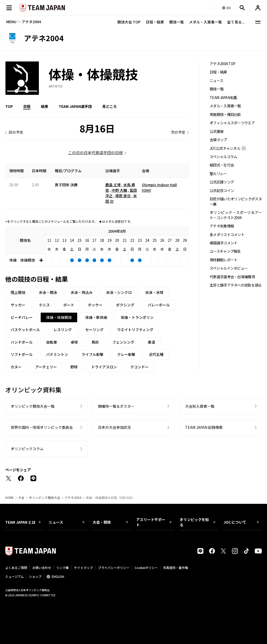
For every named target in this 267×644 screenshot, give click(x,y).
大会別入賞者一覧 (200, 406)
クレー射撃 (126, 354)
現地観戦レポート (223, 260)
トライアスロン (104, 367)
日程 (27, 106)
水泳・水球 (154, 292)
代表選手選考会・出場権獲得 (232, 277)
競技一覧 (177, 22)
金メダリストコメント (227, 235)
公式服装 (217, 131)
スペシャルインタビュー (229, 268)
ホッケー (95, 305)
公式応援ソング (222, 182)
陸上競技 (18, 292)
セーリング (94, 330)
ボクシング (125, 305)
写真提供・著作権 (175, 568)
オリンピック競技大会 (45, 498)
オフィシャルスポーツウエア (232, 123)
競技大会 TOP (129, 22)
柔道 (151, 342)
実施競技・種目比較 (225, 114)
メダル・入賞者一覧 (205, 22)
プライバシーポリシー (114, 568)
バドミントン (57, 354)
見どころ (110, 106)
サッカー (18, 305)
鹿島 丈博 (113, 185)
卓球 (74, 342)
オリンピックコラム (27, 449)
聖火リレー (218, 174)
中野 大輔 (119, 190)
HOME (10, 498)
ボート (69, 305)
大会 (21, 498)
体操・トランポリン (137, 317)
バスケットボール (25, 330)
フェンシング (123, 342)
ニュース (216, 81)
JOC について (241, 522)
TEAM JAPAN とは (23, 522)
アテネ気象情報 (222, 226)
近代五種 (156, 354)
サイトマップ (83, 568)
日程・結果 (155, 22)
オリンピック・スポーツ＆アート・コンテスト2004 (236, 215)
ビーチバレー (22, 317)
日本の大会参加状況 (114, 427)
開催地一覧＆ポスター (116, 406)
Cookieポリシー (146, 568)
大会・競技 (110, 522)
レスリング (63, 330)
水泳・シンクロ (119, 292)
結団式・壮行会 (222, 165)
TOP (9, 106)
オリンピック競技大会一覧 (33, 406)
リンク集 (63, 568)
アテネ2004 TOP (222, 64)
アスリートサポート (154, 522)
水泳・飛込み (82, 292)
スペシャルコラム (223, 157)
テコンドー (139, 367)
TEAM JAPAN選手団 (75, 106)
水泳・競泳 (48, 292)
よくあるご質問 (16, 568)
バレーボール (159, 305)
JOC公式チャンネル (225, 148)
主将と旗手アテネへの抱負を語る (236, 285)
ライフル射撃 (93, 354)
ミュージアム (14, 576)
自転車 (52, 342)
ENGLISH (58, 576)
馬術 (95, 342)
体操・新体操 (96, 317)
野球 (74, 367)
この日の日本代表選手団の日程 (95, 153)
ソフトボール (22, 354)
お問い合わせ (42, 568)
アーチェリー (46, 367)
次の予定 (178, 132)
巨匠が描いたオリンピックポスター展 (236, 201)
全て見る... (236, 22)
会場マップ (218, 140)
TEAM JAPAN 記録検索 (204, 427)
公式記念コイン (222, 191)
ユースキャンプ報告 (225, 251)
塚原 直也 (123, 196)
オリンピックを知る (198, 522)
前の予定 (16, 132)
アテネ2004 (73, 498)
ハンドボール (22, 342)
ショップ (35, 576)
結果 (45, 106)
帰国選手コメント (223, 243)
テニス (44, 305)
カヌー (16, 367)
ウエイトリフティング (135, 330)
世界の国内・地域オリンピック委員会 (42, 427)
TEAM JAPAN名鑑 (223, 98)
